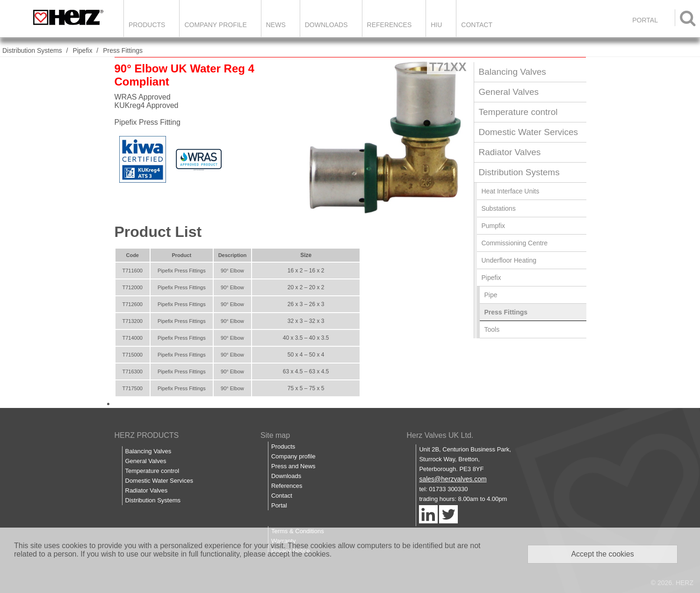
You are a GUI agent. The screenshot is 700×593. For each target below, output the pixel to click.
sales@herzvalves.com (453, 479)
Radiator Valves (510, 152)
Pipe (491, 295)
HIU (436, 25)
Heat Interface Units (511, 191)
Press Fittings (123, 50)
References (390, 25)
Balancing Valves (512, 72)
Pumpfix (494, 226)
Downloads (326, 25)
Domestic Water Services (529, 132)
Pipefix (82, 50)
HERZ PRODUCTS (147, 435)
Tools (492, 329)
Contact (477, 25)
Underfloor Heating (509, 260)
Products (147, 25)
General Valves (509, 92)
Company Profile (215, 25)
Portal (279, 505)
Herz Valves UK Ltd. (440, 435)
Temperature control (518, 112)
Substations (499, 208)
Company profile (293, 456)
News (276, 25)
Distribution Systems (32, 50)
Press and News (293, 466)
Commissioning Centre (515, 243)
